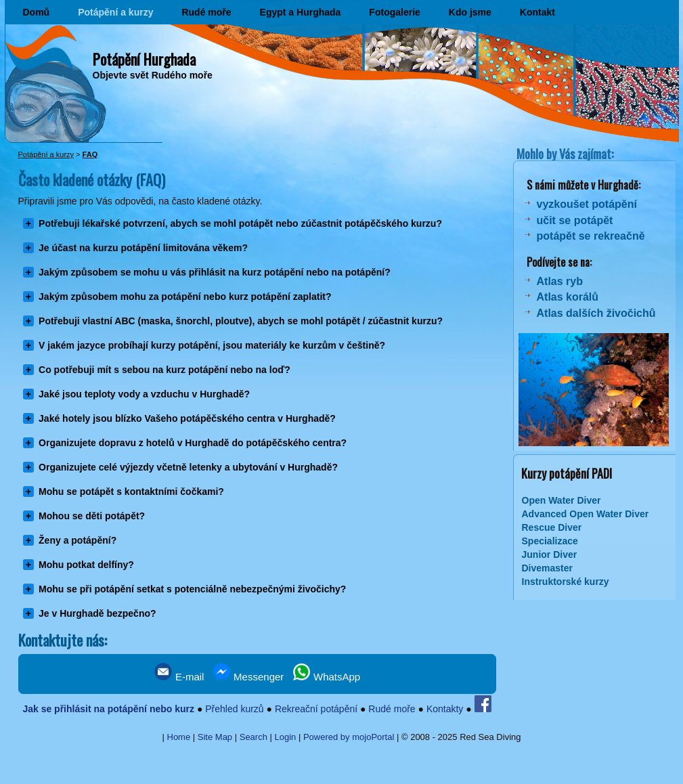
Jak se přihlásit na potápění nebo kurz (108, 709)
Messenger (248, 677)
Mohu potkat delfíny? (86, 565)
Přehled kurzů (234, 709)
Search (254, 737)
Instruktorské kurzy (566, 582)
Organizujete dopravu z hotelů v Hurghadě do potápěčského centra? (193, 443)
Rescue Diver (552, 527)
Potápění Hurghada (144, 59)
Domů (37, 12)
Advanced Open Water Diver (586, 514)
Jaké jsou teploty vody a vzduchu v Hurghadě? (144, 394)
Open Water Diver (561, 500)
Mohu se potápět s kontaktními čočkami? (131, 492)
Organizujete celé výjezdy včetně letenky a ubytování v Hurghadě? (188, 467)
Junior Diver (550, 554)
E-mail (179, 677)
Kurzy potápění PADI (565, 473)
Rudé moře (206, 12)
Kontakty (445, 709)
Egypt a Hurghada (301, 12)
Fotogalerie (394, 12)
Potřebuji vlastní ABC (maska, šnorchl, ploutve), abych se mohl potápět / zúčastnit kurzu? (241, 321)
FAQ (90, 154)
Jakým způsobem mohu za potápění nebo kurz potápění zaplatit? (185, 297)
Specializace (550, 541)
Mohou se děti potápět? (92, 516)
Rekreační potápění (316, 709)
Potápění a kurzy (115, 12)
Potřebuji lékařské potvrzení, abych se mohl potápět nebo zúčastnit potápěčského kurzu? (240, 223)
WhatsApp (327, 677)
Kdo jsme (470, 12)
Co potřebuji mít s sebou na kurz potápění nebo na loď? (164, 370)
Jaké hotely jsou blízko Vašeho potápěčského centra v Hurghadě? (187, 418)
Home (179, 737)
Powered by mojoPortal (349, 737)
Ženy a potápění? (78, 540)
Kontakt (537, 12)
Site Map (215, 737)
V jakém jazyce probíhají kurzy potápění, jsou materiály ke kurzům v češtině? (212, 345)
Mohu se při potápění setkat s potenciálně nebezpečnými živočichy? (192, 589)
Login (286, 737)
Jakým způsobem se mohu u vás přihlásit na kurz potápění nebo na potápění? (215, 272)
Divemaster (548, 568)
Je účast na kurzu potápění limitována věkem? (143, 248)
